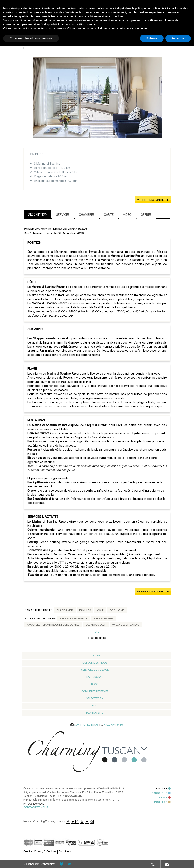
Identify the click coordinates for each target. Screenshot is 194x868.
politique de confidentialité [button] (152, 8)
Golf (100, 611)
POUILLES (162, 802)
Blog (95, 684)
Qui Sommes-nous (95, 663)
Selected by (95, 699)
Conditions (65, 852)
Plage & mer (65, 611)
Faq (95, 706)
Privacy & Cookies (45, 852)
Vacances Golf (96, 625)
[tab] (38, 214)
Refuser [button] (152, 38)
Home (97, 656)
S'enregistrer (48, 864)
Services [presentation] (63, 215)
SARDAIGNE (161, 793)
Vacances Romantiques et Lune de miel (53, 625)
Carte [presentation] (109, 215)
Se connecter (32, 864)
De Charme (117, 611)
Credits (28, 852)
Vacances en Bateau (126, 625)
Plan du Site (95, 713)
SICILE (165, 798)
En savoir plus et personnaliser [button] (31, 38)
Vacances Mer (103, 619)
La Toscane (95, 677)
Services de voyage (95, 670)
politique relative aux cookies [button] (105, 16)
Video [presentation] (127, 215)
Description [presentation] (38, 215)
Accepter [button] (178, 38)
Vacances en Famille (74, 619)
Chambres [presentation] (87, 215)
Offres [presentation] (146, 215)
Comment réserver (95, 692)
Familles (85, 611)
